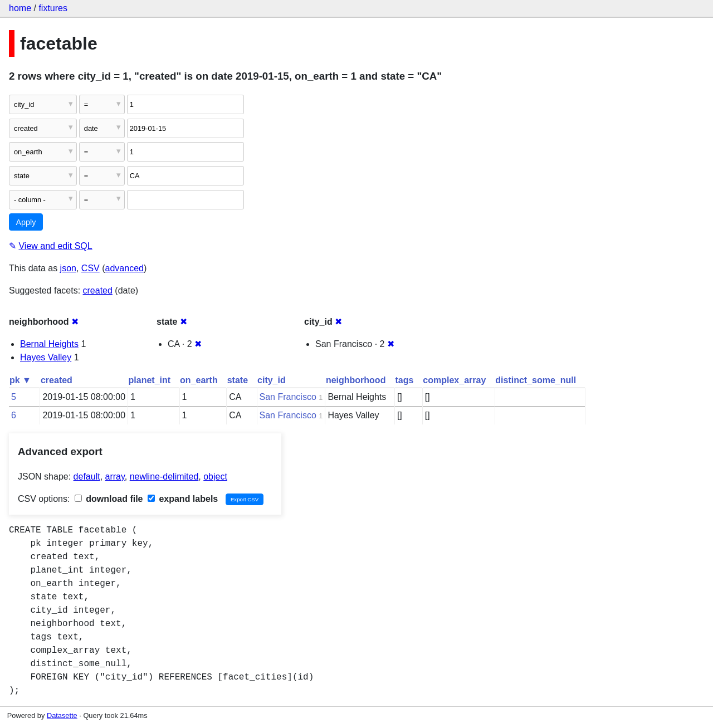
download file (109, 499)
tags (404, 380)
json (68, 268)
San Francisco (288, 397)
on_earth (199, 380)
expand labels (183, 499)
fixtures (53, 8)
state (238, 380)
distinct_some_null (536, 380)
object (215, 477)
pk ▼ (20, 380)
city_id (272, 380)
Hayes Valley (46, 357)
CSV (91, 268)
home (20, 8)
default (87, 477)
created (98, 290)
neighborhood (356, 380)
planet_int (150, 380)
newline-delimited (164, 477)
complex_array (454, 380)
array (115, 477)
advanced (124, 268)
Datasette (62, 715)
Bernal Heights (49, 344)
